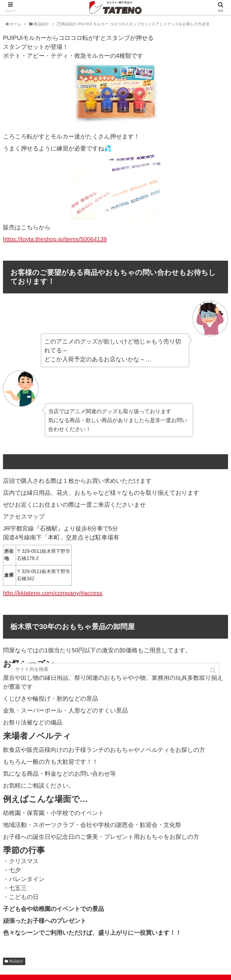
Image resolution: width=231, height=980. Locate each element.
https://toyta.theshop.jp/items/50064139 (55, 239)
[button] (214, 670)
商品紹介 (16, 961)
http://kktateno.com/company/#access (53, 593)
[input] (115, 669)
